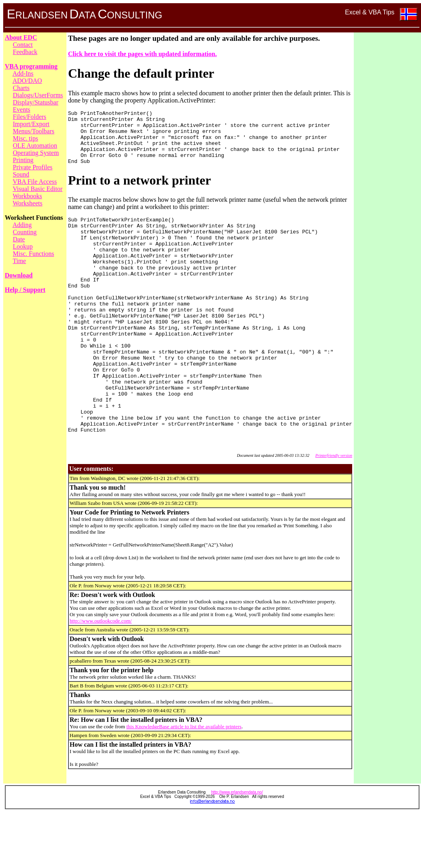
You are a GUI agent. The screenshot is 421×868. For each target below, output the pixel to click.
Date (19, 239)
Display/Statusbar (36, 102)
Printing (23, 160)
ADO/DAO (27, 81)
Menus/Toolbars (34, 131)
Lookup (23, 246)
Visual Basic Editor (38, 189)
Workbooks (27, 196)
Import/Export (31, 124)
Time (19, 261)
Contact (23, 45)
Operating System (36, 153)
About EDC (21, 37)
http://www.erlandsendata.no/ (237, 846)
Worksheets (28, 203)
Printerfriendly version (334, 509)
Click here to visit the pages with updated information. (142, 54)
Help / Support (25, 290)
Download (19, 275)
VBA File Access (35, 182)
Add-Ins (23, 73)
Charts (21, 88)
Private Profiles (33, 167)
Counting (25, 232)
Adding (22, 225)
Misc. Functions (33, 254)
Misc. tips (25, 138)
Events (22, 110)
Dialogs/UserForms (38, 95)
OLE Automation (35, 146)
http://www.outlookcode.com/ (101, 675)
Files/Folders (30, 117)
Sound (21, 174)
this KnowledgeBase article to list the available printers (184, 781)
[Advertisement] (387, 154)
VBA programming (31, 66)
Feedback (25, 52)
